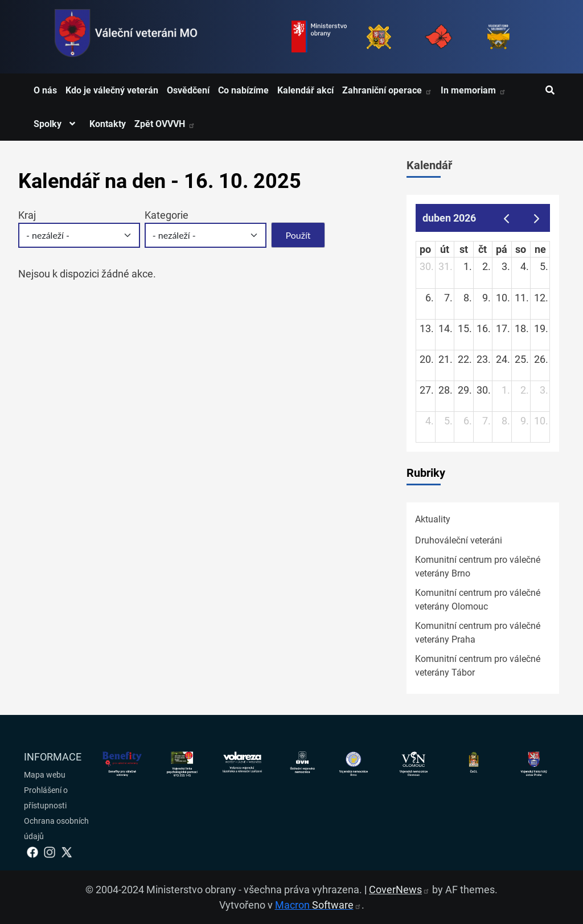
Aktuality (433, 519)
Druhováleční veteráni (459, 540)
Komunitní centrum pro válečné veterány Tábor (478, 666)
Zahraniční (387, 90)
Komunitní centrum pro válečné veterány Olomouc (478, 600)
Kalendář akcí (305, 90)
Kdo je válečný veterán (112, 90)
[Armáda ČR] (379, 37)
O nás (45, 90)
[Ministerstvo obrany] (319, 37)
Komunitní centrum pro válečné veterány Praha (478, 633)
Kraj (27, 215)
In (473, 90)
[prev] (506, 218)
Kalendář (429, 165)
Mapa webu (45, 775)
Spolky (57, 124)
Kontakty (108, 124)
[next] (537, 218)
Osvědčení (188, 90)
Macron (318, 905)
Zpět (165, 124)
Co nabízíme (243, 90)
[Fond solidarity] (498, 37)
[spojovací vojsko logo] (126, 37)
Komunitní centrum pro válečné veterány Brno (478, 567)
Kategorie (167, 215)
